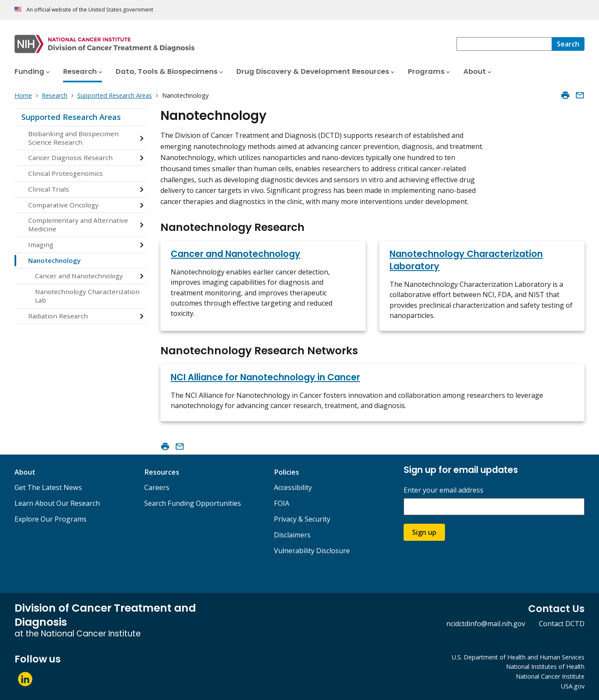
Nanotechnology (54, 260)
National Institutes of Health (545, 666)
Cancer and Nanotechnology (79, 276)
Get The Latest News (48, 487)
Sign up (424, 532)
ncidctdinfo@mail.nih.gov (486, 624)
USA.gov (573, 686)
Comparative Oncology (63, 205)
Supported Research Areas (71, 117)
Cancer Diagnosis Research (70, 157)
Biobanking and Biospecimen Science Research (73, 138)
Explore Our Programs (51, 519)
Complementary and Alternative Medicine (78, 225)
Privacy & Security (302, 519)
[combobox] (504, 44)
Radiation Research (58, 316)
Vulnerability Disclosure (312, 551)
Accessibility (293, 487)
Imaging (41, 245)
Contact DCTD (562, 624)
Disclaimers (292, 535)
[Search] (568, 44)
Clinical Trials (49, 189)
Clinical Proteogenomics (65, 173)
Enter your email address (443, 490)
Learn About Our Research (57, 503)
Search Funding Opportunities (193, 503)
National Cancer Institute (550, 676)
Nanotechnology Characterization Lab (87, 296)
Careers (157, 487)
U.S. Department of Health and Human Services (518, 657)
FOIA (282, 503)
